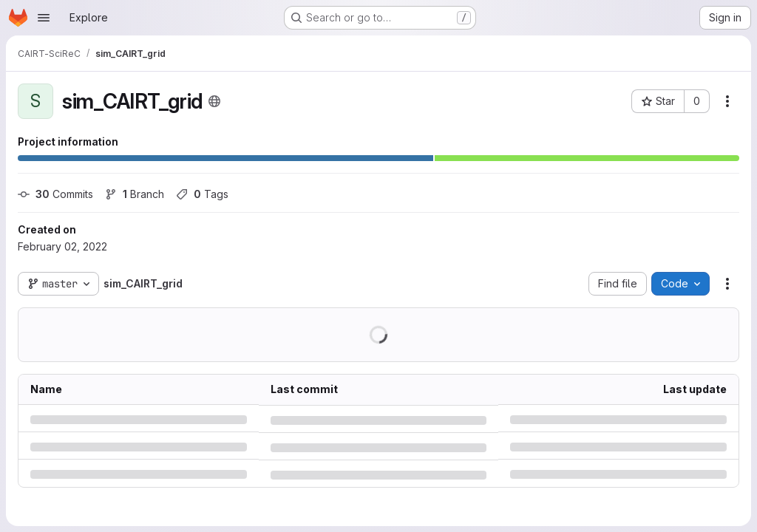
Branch (135, 194)
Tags (202, 194)
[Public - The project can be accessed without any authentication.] (214, 101)
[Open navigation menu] (44, 18)
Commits (55, 194)
